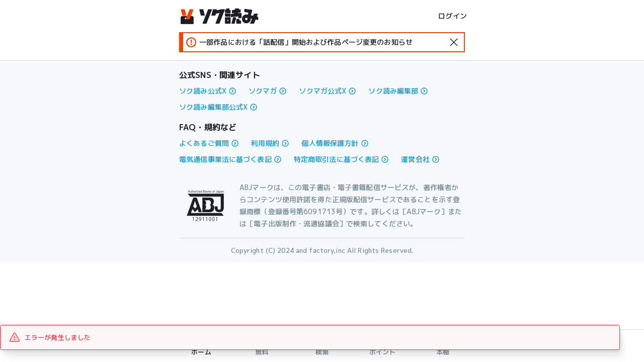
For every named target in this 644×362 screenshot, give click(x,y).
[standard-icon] (454, 42)
